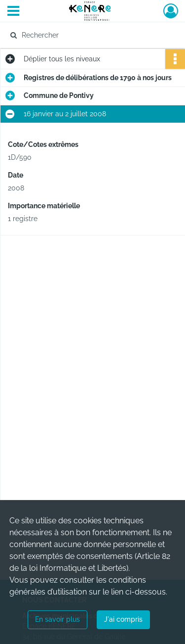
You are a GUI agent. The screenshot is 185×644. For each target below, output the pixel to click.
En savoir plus (57, 619)
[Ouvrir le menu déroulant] (13, 12)
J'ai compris (123, 619)
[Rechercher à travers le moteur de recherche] (92, 35)
